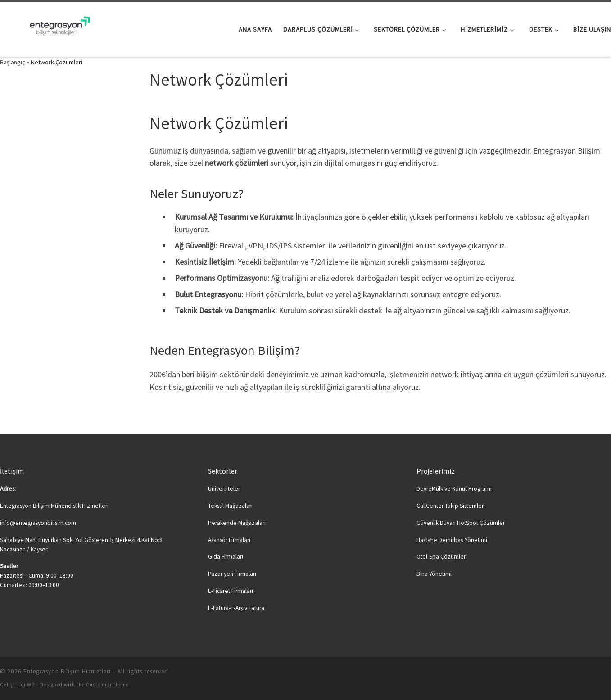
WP (31, 685)
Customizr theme (107, 685)
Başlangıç (13, 62)
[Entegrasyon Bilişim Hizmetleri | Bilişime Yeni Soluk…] (56, 28)
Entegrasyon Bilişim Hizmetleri (67, 671)
